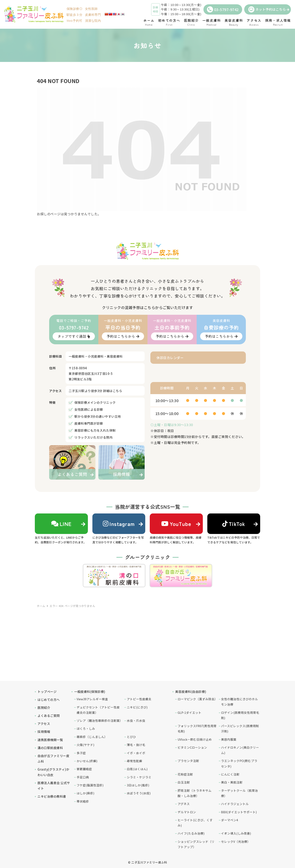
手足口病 (83, 777)
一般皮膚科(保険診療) (90, 692)
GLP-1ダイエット (189, 712)
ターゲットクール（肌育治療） (239, 793)
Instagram (119, 524)
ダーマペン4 (230, 820)
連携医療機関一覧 (50, 740)
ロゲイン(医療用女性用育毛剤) (240, 715)
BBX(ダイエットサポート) (239, 812)
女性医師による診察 (89, 409)
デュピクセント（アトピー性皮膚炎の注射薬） (98, 710)
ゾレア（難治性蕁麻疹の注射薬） (100, 720)
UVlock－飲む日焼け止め (195, 739)
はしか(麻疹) (85, 793)
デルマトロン (187, 812)
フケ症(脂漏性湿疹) (90, 785)
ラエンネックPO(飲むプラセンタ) (239, 763)
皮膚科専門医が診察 (89, 423)
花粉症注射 (185, 774)
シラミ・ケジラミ (139, 777)
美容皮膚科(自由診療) (191, 692)
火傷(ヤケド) (85, 745)
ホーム (41, 606)
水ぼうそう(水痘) (139, 793)
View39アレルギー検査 (92, 699)
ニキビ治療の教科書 (52, 796)
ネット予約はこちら (267, 9)
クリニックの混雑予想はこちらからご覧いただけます (147, 307)
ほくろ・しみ (86, 728)
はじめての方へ (49, 700)
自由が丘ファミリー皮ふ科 (53, 759)
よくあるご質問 (49, 716)
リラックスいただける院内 (93, 437)
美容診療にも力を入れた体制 (95, 430)
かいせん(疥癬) (87, 761)
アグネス (184, 804)
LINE (61, 524)
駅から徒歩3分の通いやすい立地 (98, 416)
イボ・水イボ (136, 753)
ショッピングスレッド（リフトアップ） (196, 844)
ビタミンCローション (192, 747)
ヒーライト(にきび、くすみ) (195, 823)
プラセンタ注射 (188, 761)
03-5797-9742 (223, 9)
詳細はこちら (113, 391)
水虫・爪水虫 (136, 720)
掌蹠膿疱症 (84, 769)
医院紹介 (44, 708)
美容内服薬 (229, 739)
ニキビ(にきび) (137, 707)
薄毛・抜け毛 (136, 745)
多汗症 (81, 753)
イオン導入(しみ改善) (236, 833)
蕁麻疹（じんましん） (92, 737)
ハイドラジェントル (235, 804)
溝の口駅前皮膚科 (50, 748)
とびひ (131, 737)
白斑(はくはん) (137, 769)
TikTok (234, 524)
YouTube (176, 524)
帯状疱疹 (83, 801)
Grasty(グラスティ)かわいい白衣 (53, 772)
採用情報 (44, 732)
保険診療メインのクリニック (95, 402)
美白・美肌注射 (232, 782)
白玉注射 (184, 782)
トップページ (47, 692)
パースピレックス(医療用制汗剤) (240, 728)
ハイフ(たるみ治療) (191, 833)
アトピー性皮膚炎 (139, 699)
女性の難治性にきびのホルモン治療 (239, 702)
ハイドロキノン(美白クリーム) (240, 750)
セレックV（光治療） (236, 841)
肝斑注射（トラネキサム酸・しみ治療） (195, 793)
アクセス (44, 724)
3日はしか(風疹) (138, 785)
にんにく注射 (230, 774)
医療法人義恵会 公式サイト (54, 786)
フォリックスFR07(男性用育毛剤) (197, 728)
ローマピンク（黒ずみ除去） (197, 699)
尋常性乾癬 (134, 761)
